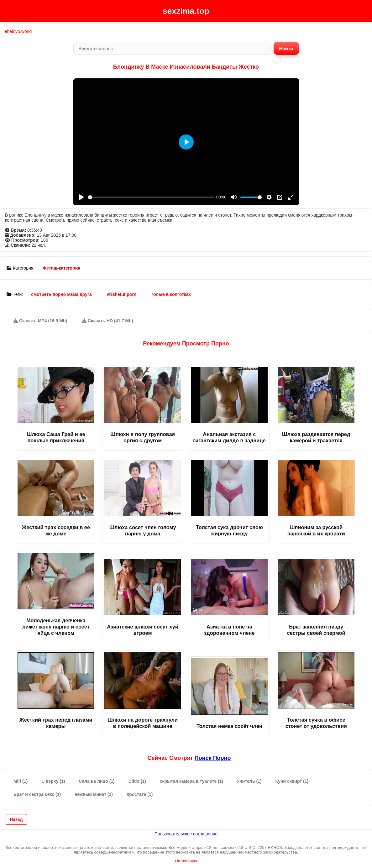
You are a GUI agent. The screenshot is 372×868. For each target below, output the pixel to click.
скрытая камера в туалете (191, 781)
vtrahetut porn (122, 294)
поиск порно (213, 758)
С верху (53, 781)
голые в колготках (171, 294)
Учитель (249, 781)
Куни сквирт (292, 781)
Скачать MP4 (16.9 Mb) (40, 321)
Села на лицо (97, 781)
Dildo (137, 781)
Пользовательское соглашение (186, 834)
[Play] (81, 197)
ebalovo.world (18, 31)
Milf (21, 781)
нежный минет (94, 794)
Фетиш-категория (61, 268)
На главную (186, 861)
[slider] (151, 197)
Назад (16, 819)
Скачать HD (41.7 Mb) (108, 321)
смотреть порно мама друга (61, 294)
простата (140, 794)
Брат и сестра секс (37, 794)
